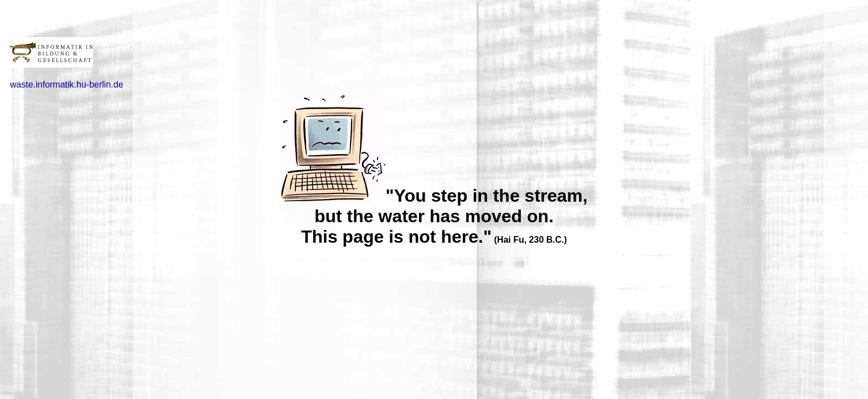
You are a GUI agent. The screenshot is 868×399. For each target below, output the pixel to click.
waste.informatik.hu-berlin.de (67, 85)
